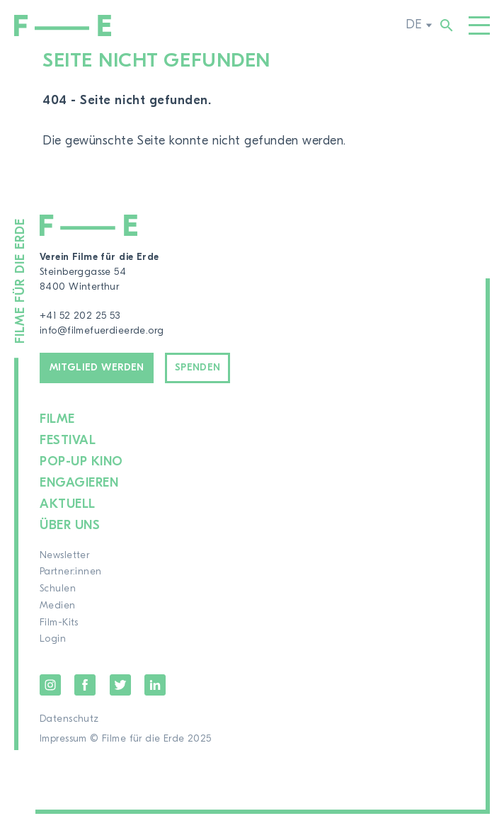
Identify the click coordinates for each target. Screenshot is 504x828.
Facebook (85, 685)
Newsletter (64, 555)
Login (53, 639)
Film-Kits (59, 623)
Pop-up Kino (81, 461)
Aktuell (68, 504)
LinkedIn (155, 685)
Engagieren (79, 483)
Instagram (50, 685)
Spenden (198, 368)
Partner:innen (70, 572)
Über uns (70, 525)
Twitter (120, 685)
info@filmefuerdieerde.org (102, 331)
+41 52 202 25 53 (80, 316)
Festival (68, 440)
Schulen (58, 589)
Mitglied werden (97, 368)
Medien (58, 606)
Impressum (63, 739)
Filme (57, 419)
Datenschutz (69, 719)
